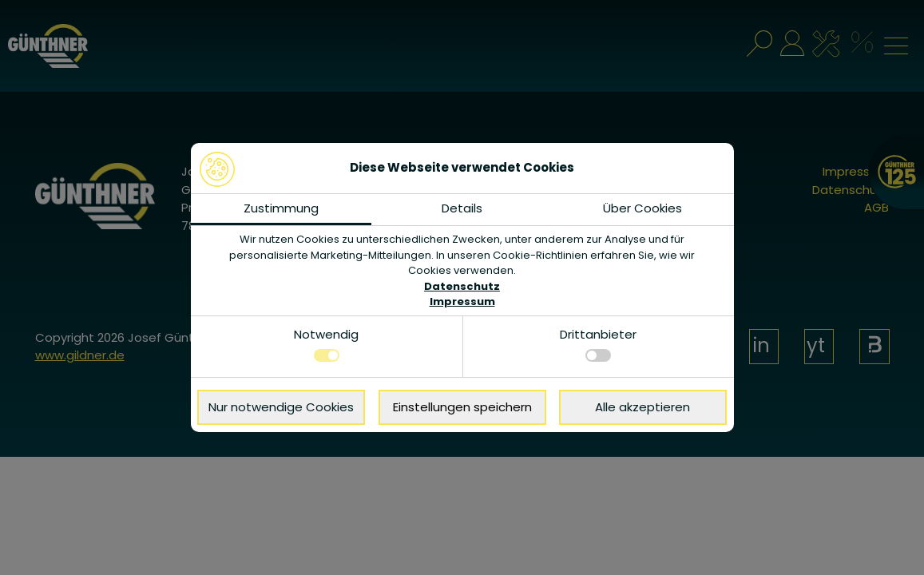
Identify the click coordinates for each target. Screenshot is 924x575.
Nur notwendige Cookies (281, 407)
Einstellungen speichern (462, 407)
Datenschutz (462, 286)
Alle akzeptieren (642, 407)
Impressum (462, 301)
